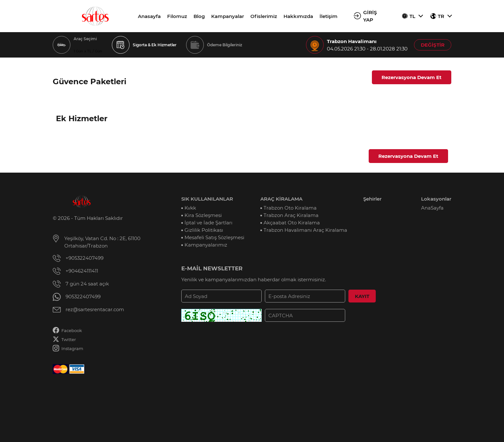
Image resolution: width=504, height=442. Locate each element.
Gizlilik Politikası (204, 230)
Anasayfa (149, 16)
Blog (199, 16)
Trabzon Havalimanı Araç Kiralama (305, 230)
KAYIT (362, 296)
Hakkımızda (298, 16)
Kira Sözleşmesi (203, 215)
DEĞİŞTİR (433, 45)
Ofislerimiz (264, 16)
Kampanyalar (228, 16)
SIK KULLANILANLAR (207, 199)
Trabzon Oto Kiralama (290, 208)
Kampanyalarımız (206, 245)
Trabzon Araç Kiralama (291, 215)
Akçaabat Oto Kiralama (292, 223)
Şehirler (372, 199)
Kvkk (190, 208)
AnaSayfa (432, 208)
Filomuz (177, 16)
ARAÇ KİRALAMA (281, 199)
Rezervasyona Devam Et (412, 77)
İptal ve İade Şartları (208, 223)
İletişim (328, 16)
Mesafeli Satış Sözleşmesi (214, 237)
